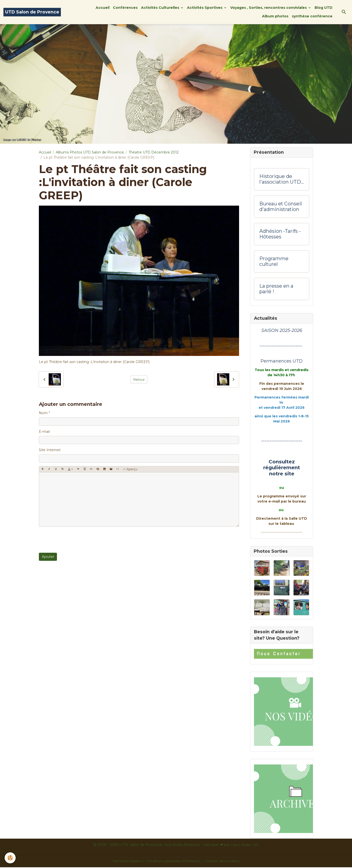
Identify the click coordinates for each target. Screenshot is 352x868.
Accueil (103, 8)
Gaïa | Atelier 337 (245, 845)
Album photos (275, 16)
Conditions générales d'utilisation (174, 862)
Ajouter (48, 557)
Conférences (125, 8)
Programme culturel (274, 262)
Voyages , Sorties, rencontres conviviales (269, 8)
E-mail (44, 432)
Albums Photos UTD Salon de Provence (90, 152)
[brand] (32, 12)
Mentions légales (126, 862)
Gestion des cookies (223, 862)
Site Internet (50, 450)
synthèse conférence (312, 16)
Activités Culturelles (161, 8)
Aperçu (130, 469)
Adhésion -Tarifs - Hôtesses (280, 234)
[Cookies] (10, 858)
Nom (43, 413)
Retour (139, 379)
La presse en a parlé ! (276, 289)
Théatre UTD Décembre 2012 (154, 152)
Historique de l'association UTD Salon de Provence (281, 180)
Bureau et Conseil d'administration (281, 207)
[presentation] (76, 540)
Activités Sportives (205, 8)
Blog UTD (324, 8)
